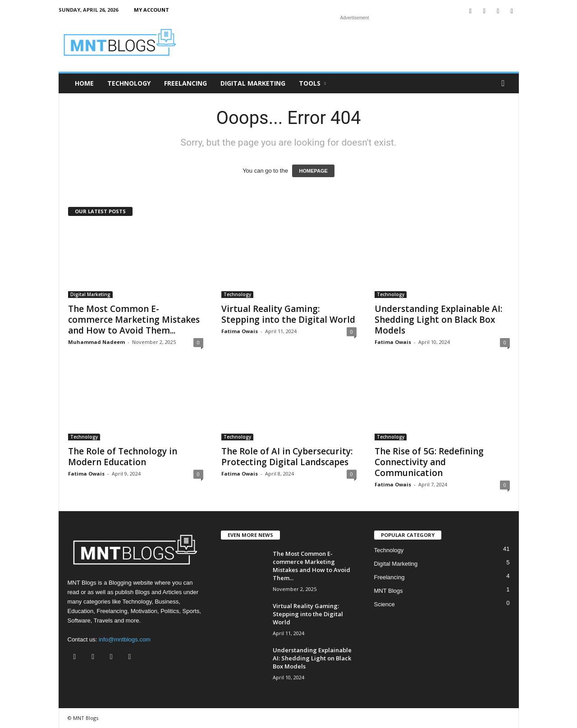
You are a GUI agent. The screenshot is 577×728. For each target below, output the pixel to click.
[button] (505, 83)
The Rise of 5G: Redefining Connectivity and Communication (429, 462)
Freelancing (185, 83)
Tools (312, 83)
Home (84, 83)
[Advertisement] (355, 42)
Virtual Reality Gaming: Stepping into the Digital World (288, 314)
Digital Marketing (253, 83)
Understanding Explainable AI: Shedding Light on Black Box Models (438, 320)
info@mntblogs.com (125, 639)
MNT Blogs (389, 591)
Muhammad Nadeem (96, 342)
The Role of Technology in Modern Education (123, 457)
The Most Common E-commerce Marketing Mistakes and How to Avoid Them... (134, 320)
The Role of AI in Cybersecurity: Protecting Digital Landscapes (287, 457)
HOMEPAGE (313, 171)
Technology (129, 83)
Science (385, 604)
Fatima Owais (240, 331)
